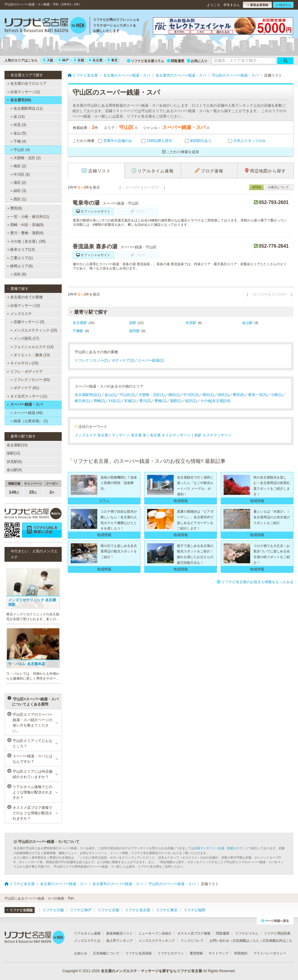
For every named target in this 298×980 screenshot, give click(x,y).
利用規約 (241, 953)
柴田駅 (135, 331)
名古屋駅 (80, 323)
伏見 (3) (18, 125)
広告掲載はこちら (246, 941)
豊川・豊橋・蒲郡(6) (25, 233)
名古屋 (96, 60)
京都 (79, 60)
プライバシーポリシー (270, 953)
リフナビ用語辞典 (277, 933)
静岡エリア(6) (20, 266)
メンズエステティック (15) (34, 330)
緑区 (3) (18, 191)
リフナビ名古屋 (138, 910)
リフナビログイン (171, 953)
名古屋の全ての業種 (25, 297)
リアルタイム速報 (87, 933)
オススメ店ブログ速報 (194, 933)
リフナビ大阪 (53, 910)
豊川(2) (145, 401)
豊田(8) (15, 208)
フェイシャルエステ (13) (32, 347)
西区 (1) (18, 199)
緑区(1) (223, 395)
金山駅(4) (14, 470)
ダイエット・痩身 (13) (30, 355)
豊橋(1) (160, 401)
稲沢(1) (191, 401)
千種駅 (78, 331)
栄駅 (133, 323)
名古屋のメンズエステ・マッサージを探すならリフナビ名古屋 (151, 971)
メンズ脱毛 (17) (25, 338)
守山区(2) (127, 395)
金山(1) (110, 395)
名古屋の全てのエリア (27, 83)
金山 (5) (18, 133)
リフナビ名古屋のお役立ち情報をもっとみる (255, 582)
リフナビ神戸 (81, 910)
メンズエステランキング (157, 941)
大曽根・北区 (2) (26, 158)
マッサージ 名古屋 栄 (129, 435)
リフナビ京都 (108, 910)
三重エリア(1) (20, 258)
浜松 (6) (18, 274)
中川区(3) (191, 395)
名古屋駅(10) (17, 445)
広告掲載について (106, 953)
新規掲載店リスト (120, 933)
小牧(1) (276, 395)
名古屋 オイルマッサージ (170, 435)
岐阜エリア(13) (21, 250)
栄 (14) (18, 117)
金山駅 (247, 323)
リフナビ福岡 (194, 910)
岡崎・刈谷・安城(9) (25, 225)
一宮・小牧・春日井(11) (28, 217)
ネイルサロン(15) (23, 363)
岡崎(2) (99, 401)
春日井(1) (82, 401)
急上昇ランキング (120, 941)
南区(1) (174, 395)
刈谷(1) (115, 401)
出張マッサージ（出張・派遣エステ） (220, 848)
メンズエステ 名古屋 (91, 435)
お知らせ (81, 953)
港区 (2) (18, 183)
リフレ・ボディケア (25, 372)
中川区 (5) (20, 174)
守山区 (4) (20, 150)
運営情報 (196, 953)
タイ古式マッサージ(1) (27, 396)
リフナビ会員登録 (138, 953)
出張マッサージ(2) (24, 92)
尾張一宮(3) (258, 395)
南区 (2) (18, 166)
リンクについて (192, 941)
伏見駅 (191, 323)
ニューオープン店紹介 (155, 933)
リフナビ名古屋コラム (146, 61)
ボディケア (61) (25, 388)
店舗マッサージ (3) (27, 322)
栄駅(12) (13, 453)
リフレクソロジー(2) (91, 360)
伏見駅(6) (14, 462)
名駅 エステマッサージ (213, 435)
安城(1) (130, 401)
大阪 (48, 60)
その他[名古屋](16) (215, 401)
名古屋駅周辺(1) (88, 395)
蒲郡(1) (176, 401)
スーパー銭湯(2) (151, 360)
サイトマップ (219, 953)
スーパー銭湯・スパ (25, 404)
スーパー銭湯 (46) (27, 413)
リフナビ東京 (167, 910)
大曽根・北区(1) (152, 395)
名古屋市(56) (19, 100)
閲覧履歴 (176, 61)
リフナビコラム (247, 933)
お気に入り (197, 61)
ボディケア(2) (123, 360)
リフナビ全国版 (19, 910)
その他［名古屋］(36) (26, 241)
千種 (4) (18, 141)
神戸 (64, 60)
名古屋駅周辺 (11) (27, 108)
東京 (113, 60)
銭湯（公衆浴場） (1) (29, 421)
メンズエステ (19, 314)
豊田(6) (239, 395)
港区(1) (208, 395)
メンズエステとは (87, 941)
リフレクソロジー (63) (30, 380)
